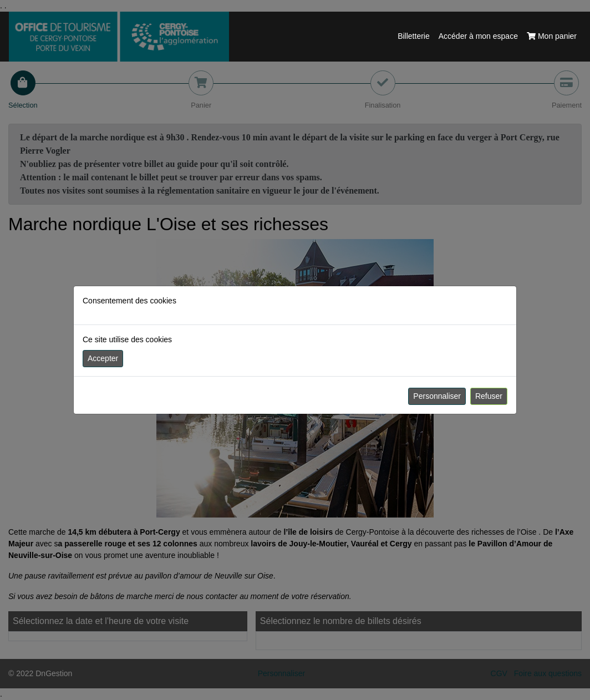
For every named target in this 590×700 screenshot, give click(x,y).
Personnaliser (437, 396)
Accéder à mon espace (478, 36)
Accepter (103, 358)
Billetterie (414, 36)
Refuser (489, 396)
